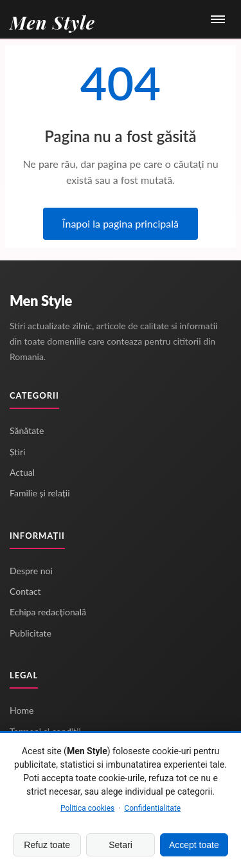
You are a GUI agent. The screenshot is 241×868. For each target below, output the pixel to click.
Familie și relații (40, 493)
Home (22, 710)
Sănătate (27, 430)
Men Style (41, 301)
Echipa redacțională (48, 612)
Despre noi (31, 571)
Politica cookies (87, 808)
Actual (22, 472)
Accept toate (194, 845)
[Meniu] (218, 19)
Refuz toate (47, 845)
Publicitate (31, 633)
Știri (17, 452)
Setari (121, 845)
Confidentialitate (152, 808)
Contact (25, 591)
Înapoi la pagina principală (121, 223)
